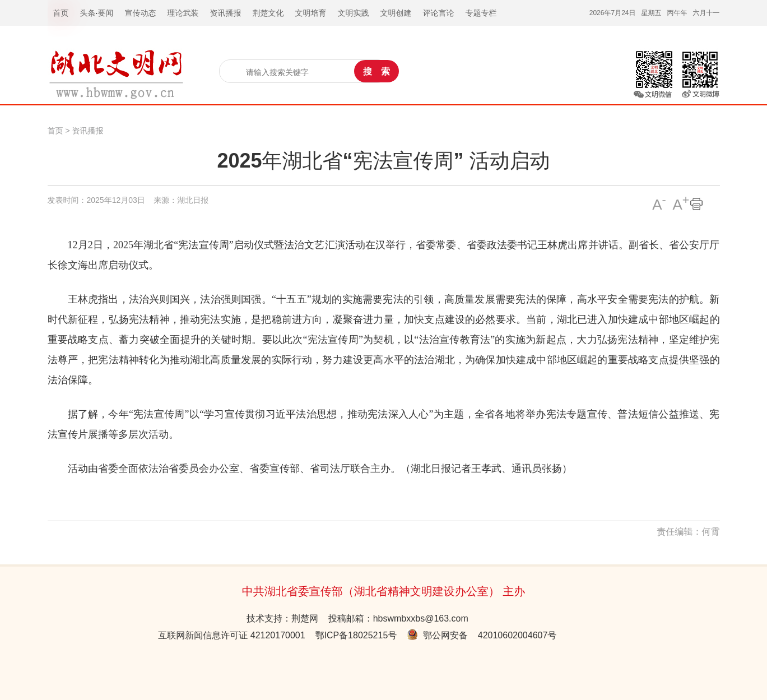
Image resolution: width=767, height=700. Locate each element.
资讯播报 (87, 131)
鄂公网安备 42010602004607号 (482, 635)
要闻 (105, 13)
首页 (55, 131)
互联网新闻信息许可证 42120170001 (231, 635)
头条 (88, 13)
